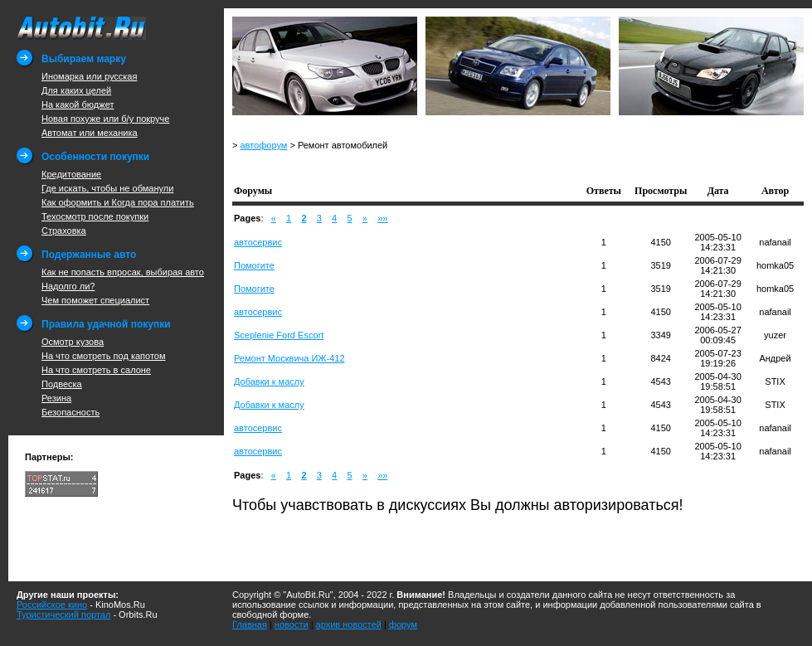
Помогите (254, 265)
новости (292, 624)
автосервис (258, 242)
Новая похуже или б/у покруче (105, 119)
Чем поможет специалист (95, 300)
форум (403, 624)
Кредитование (71, 174)
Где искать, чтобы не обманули (107, 188)
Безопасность (71, 412)
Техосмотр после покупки (95, 216)
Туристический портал (63, 614)
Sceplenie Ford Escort (279, 335)
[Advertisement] (426, 165)
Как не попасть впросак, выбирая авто (123, 272)
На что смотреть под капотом (104, 356)
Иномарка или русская (89, 76)
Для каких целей (76, 90)
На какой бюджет (78, 104)
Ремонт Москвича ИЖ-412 (289, 358)
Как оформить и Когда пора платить (118, 202)
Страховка (64, 231)
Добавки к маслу (269, 381)
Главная (250, 624)
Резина (56, 398)
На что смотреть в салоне (96, 370)
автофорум (263, 145)
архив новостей (349, 624)
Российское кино (52, 605)
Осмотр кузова (73, 342)
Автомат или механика (90, 133)
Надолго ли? (68, 286)
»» (382, 218)
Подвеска (62, 384)
